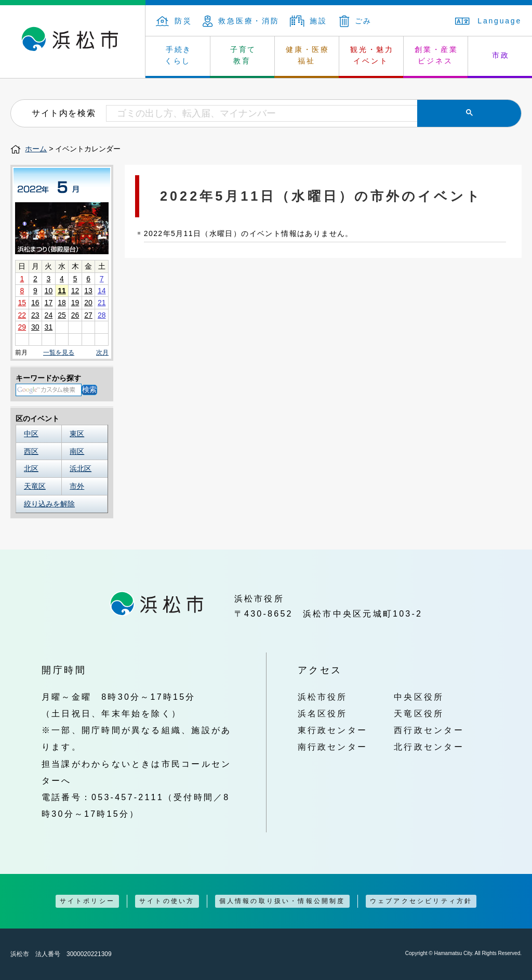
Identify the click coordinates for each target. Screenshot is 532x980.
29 (22, 327)
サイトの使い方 (167, 901)
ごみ (356, 21)
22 (22, 315)
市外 (77, 486)
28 (102, 315)
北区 (31, 468)
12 (75, 291)
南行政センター (333, 747)
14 (102, 291)
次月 (102, 353)
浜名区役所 (323, 713)
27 (88, 315)
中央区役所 (419, 697)
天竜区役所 (419, 713)
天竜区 (35, 486)
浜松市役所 (323, 697)
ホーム (36, 149)
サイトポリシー (87, 901)
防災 (174, 21)
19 (75, 303)
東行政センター (333, 730)
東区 (77, 434)
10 (49, 291)
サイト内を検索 (64, 113)
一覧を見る (59, 352)
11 (62, 291)
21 (102, 303)
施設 (309, 21)
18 (62, 303)
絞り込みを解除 (49, 504)
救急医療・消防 (241, 21)
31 (49, 327)
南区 (77, 451)
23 (35, 315)
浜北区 (81, 468)
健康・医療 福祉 (308, 55)
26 (75, 315)
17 (49, 303)
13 (88, 291)
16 (35, 303)
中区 (31, 434)
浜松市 (73, 42)
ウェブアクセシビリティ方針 (421, 901)
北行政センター (429, 747)
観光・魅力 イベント (372, 55)
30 (35, 327)
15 (22, 303)
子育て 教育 (243, 55)
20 (88, 303)
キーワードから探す (48, 378)
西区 (31, 451)
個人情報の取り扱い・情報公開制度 (282, 901)
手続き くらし (178, 55)
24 (49, 315)
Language (488, 21)
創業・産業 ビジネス (436, 55)
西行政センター (429, 730)
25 (62, 315)
